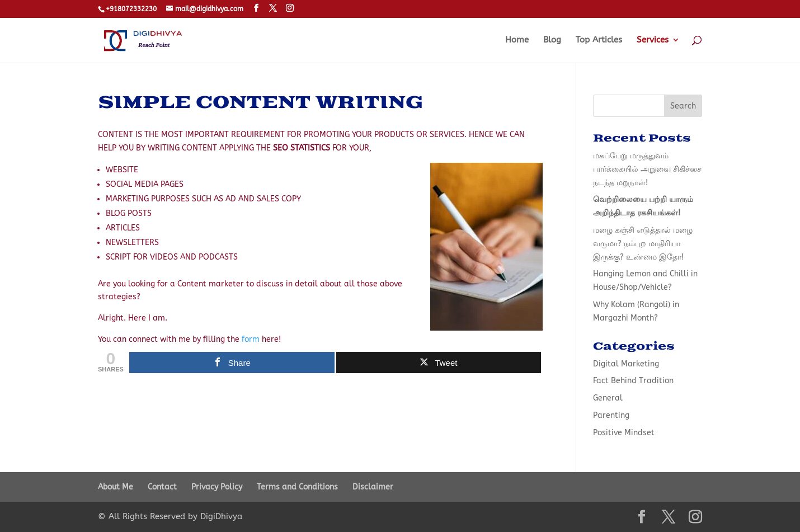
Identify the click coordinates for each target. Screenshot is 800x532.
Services (653, 40)
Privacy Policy (217, 487)
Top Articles (599, 40)
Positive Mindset (624, 433)
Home (517, 40)
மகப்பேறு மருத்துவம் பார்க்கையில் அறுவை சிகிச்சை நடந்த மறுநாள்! (647, 169)
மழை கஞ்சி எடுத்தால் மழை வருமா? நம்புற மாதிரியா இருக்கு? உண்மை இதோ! (643, 244)
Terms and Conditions (297, 487)
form (251, 339)
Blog (552, 40)
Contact (162, 487)
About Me (116, 487)
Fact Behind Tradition (633, 381)
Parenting (611, 415)
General (608, 398)
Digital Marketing (626, 364)
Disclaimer (373, 487)
